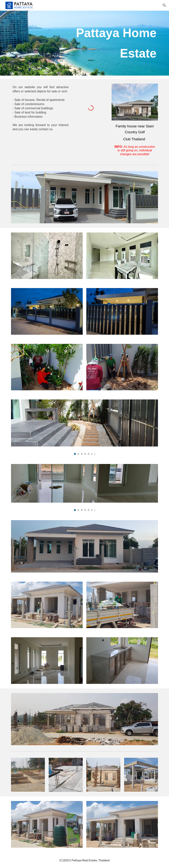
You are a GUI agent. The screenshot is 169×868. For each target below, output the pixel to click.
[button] (164, 5)
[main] (110, 43)
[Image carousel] (84, 427)
